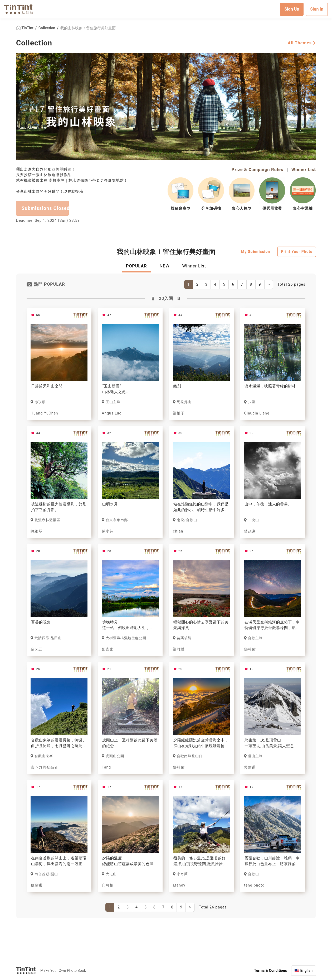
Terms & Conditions (270, 970)
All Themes (302, 43)
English (306, 970)
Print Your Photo (297, 252)
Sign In (317, 9)
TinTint (25, 28)
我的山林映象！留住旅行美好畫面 (88, 28)
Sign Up (292, 9)
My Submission (256, 252)
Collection (47, 28)
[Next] (269, 284)
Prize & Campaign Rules (257, 170)
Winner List (304, 170)
